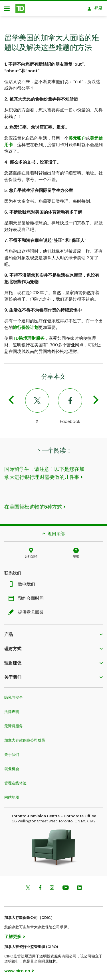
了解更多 (13, 934)
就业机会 (12, 766)
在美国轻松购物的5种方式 (33, 504)
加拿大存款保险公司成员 (25, 737)
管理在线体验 (15, 780)
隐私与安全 (14, 695)
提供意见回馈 (27, 610)
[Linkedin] (79, 885)
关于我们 (12, 752)
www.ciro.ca (17, 968)
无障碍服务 (14, 723)
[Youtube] (66, 885)
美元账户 (77, 135)
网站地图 (12, 795)
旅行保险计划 (26, 325)
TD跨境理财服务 (29, 336)
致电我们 (23, 582)
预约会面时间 (27, 596)
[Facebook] (79, 404)
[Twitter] (28, 404)
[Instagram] (52, 885)
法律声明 (12, 709)
